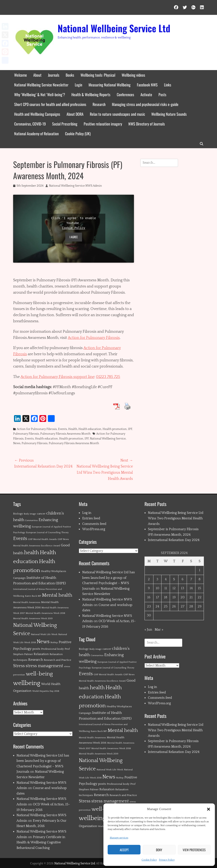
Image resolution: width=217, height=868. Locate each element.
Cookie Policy (149, 860)
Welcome (21, 75)
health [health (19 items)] (32, 553)
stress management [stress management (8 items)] (44, 666)
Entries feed (91, 518)
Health (73, 429)
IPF (130, 429)
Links (168, 85)
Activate (146, 94)
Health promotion (115, 429)
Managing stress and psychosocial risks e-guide (145, 104)
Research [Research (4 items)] (36, 660)
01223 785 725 (108, 377)
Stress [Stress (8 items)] (19, 666)
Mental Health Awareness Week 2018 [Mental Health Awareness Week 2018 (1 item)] (45, 613)
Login (79, 85)
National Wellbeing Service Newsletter (41, 85)
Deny (159, 850)
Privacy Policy (167, 860)
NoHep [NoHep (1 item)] (54, 643)
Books (70, 75)
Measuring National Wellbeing (110, 85)
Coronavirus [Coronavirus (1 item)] (31, 520)
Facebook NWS (147, 85)
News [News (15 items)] (43, 642)
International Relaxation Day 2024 (174, 540)
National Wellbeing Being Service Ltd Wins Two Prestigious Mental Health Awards (176, 518)
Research (99, 104)
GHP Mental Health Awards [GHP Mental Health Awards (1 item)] (42, 539)
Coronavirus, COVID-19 (30, 124)
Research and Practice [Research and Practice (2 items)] (58, 660)
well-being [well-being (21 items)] (39, 674)
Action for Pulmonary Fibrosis (94, 338)
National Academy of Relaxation (36, 134)
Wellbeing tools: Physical (98, 75)
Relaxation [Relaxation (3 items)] (41, 654)
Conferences (125, 94)
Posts (162, 94)
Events (63, 429)
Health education (90, 429)
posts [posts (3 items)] (36, 649)
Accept (124, 850)
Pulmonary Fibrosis (26, 434)
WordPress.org (94, 529)
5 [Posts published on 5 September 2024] (174, 579)
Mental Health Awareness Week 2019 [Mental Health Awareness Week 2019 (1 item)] (33, 619)
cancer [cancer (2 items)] (41, 514)
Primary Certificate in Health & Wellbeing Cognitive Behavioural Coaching (41, 842)
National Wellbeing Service (108, 439)
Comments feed (94, 524)
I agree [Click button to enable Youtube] (74, 237)
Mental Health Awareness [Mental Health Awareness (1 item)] (27, 602)
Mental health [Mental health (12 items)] (57, 595)
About (37, 75)
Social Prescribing (65, 124)
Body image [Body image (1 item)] (30, 514)
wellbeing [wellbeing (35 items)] (27, 683)
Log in (87, 513)
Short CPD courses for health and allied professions (50, 104)
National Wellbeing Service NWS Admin (75, 186)
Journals (54, 75)
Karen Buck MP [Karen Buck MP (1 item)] (33, 596)
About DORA (75, 114)
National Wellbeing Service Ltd (114, 28)
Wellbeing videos (133, 75)
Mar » (159, 630)
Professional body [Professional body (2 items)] (52, 649)
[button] (209, 809)
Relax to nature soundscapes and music (117, 114)
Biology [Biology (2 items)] (18, 514)
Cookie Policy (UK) (78, 134)
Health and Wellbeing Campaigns (37, 114)
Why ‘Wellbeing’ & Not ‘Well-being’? (40, 94)
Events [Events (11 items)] (20, 539)
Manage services (119, 838)
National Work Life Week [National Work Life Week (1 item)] (44, 634)
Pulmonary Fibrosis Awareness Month (65, 434)
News (17, 443)
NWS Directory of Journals (147, 124)
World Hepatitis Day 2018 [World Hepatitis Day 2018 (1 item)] (46, 691)
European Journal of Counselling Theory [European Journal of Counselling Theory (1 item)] (47, 533)
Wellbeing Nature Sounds (169, 114)
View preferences (194, 850)
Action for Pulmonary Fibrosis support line (57, 377)
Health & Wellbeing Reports (91, 94)
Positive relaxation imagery (103, 124)
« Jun (148, 630)
